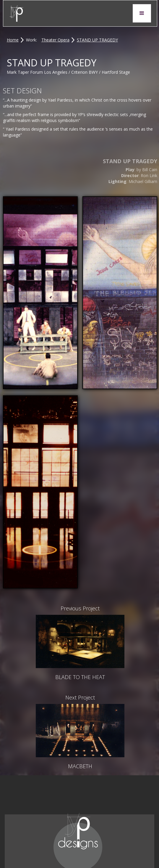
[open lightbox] (40, 293)
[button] (142, 13)
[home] (17, 13)
